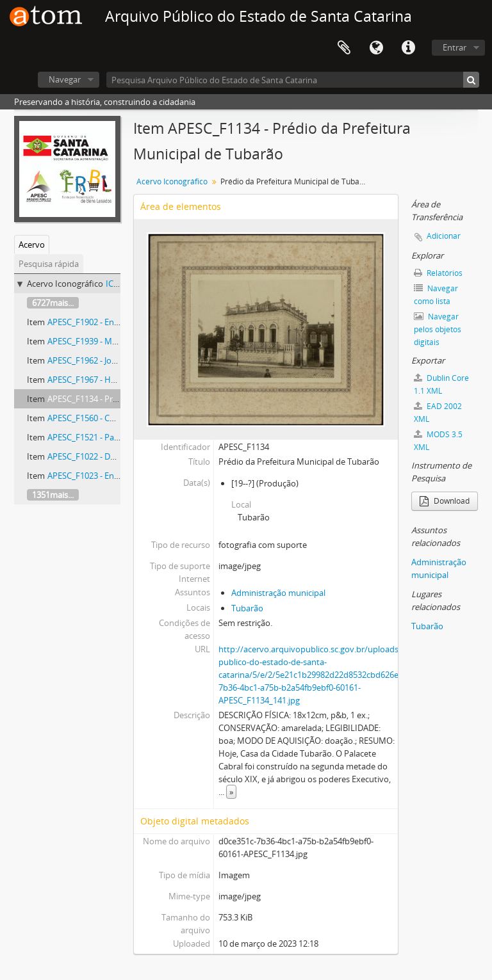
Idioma (376, 48)
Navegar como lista (436, 295)
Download (445, 501)
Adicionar (444, 236)
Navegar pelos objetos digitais (438, 329)
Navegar (65, 79)
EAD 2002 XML (438, 413)
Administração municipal (278, 593)
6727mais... (53, 303)
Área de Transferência (344, 48)
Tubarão (247, 608)
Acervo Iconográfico (172, 181)
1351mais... (53, 495)
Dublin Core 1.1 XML (441, 384)
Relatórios (438, 273)
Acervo (32, 245)
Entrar (455, 47)
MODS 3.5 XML (438, 441)
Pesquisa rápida (49, 264)
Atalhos (408, 48)
